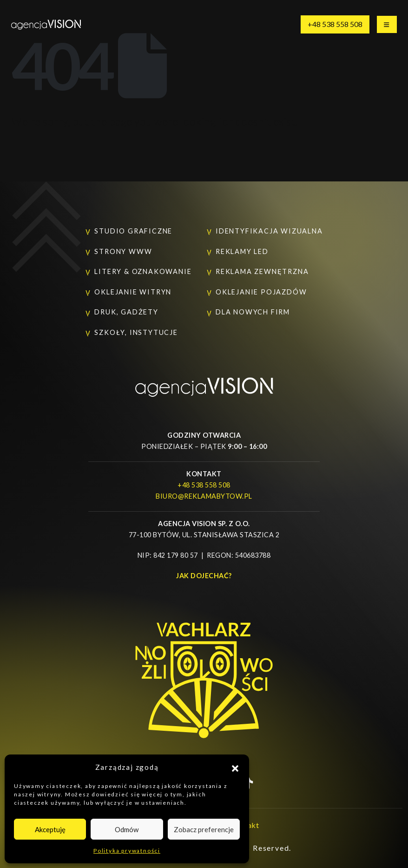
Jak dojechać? (204, 576)
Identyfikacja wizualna (269, 231)
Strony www (123, 251)
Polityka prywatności (127, 851)
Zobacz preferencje (204, 829)
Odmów (127, 829)
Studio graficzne (133, 231)
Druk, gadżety (126, 312)
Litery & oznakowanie (143, 271)
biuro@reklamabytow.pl (204, 496)
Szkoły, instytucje (136, 332)
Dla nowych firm (253, 312)
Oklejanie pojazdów (261, 292)
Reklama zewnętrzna (262, 271)
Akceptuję (50, 829)
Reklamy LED (242, 251)
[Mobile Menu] (387, 24)
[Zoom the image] (204, 382)
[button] (235, 767)
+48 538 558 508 (335, 24)
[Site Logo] (46, 24)
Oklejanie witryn (133, 292)
